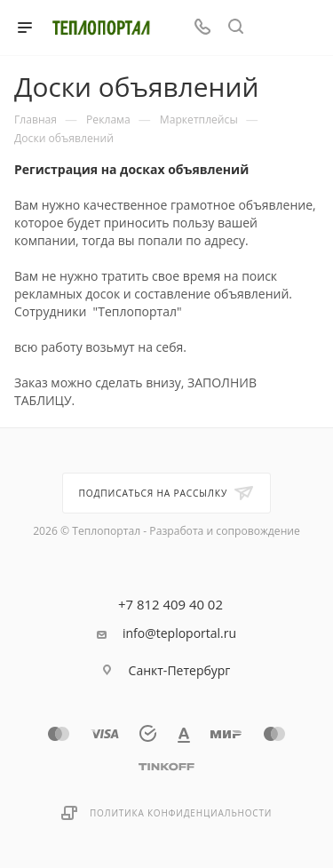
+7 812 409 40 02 (170, 605)
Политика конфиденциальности (181, 813)
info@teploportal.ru (179, 633)
